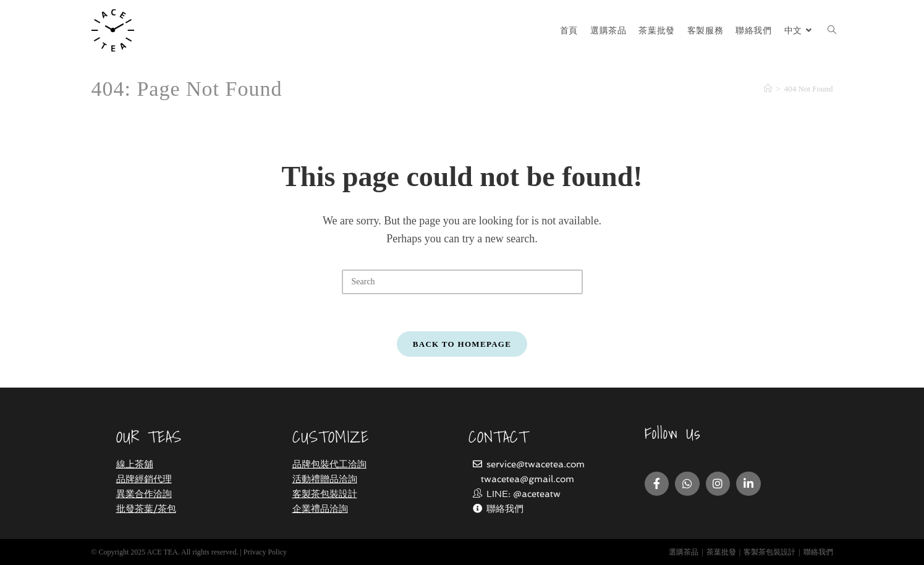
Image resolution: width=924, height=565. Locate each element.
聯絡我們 (505, 509)
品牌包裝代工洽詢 (329, 464)
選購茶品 (684, 552)
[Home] (768, 89)
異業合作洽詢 (144, 494)
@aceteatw (537, 494)
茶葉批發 (721, 552)
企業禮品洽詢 (320, 509)
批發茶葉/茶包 (146, 509)
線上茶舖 (135, 464)
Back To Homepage (462, 344)
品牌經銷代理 (144, 479)
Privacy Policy (265, 552)
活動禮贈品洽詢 (325, 479)
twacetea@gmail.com (528, 479)
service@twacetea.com (536, 464)
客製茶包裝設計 (325, 494)
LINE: (493, 494)
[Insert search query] (462, 282)
